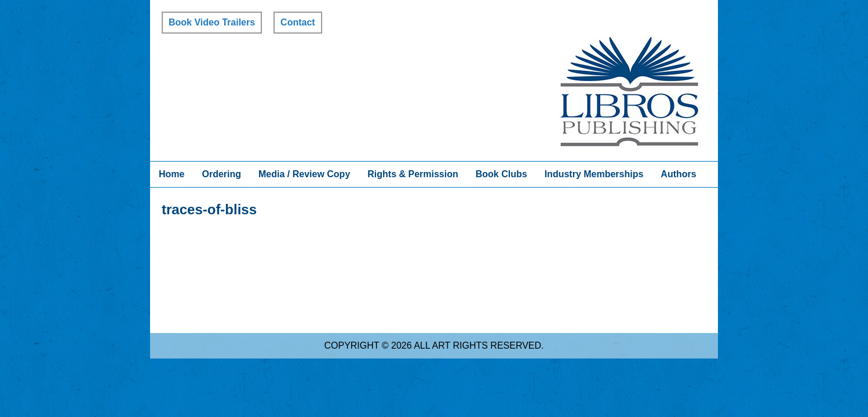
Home (172, 174)
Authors (678, 174)
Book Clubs (502, 174)
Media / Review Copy (304, 174)
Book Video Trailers (212, 22)
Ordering (221, 174)
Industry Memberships (594, 174)
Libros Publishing (629, 92)
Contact (298, 22)
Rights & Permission (413, 174)
